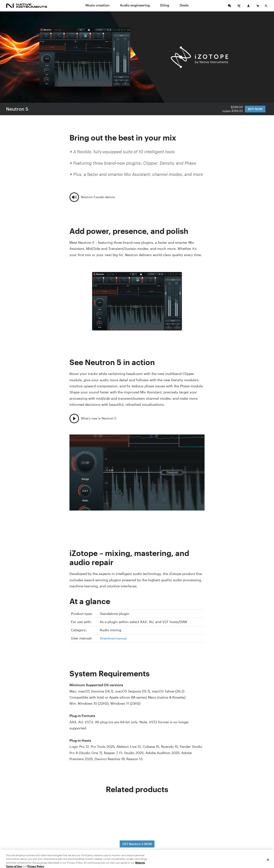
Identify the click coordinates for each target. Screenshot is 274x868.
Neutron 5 (17, 109)
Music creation (97, 5)
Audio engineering (135, 5)
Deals (184, 5)
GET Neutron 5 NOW (137, 844)
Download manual (113, 638)
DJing (165, 5)
